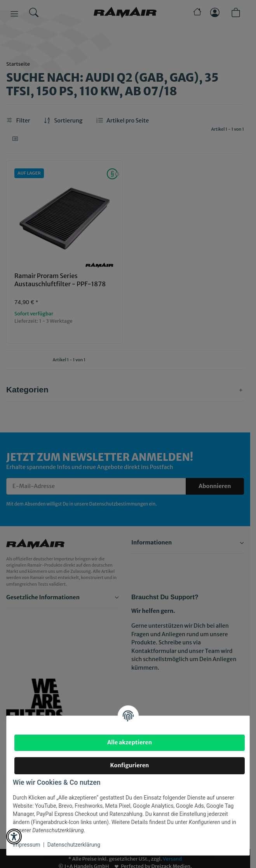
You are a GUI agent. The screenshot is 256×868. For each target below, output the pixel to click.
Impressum (26, 845)
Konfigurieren (130, 765)
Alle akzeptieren (130, 742)
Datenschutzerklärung (74, 845)
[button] (14, 836)
